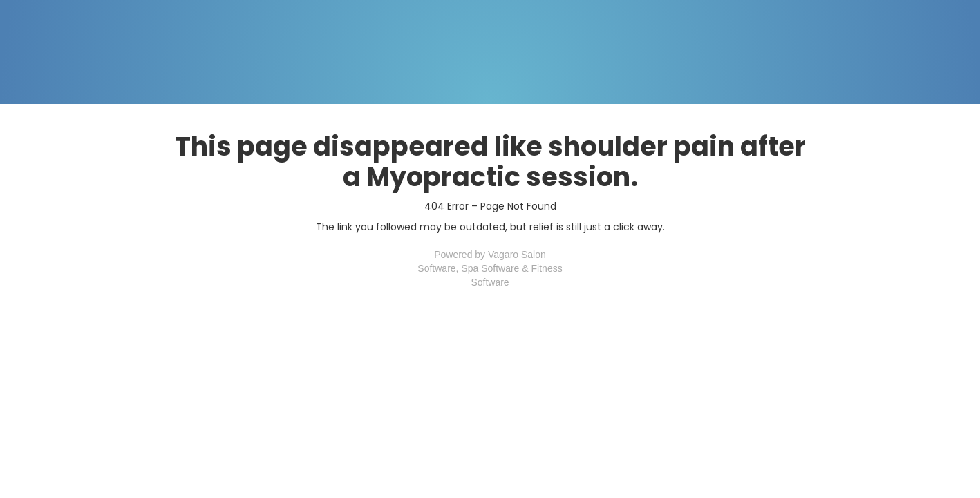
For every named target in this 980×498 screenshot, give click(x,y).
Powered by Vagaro (476, 255)
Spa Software (490, 268)
